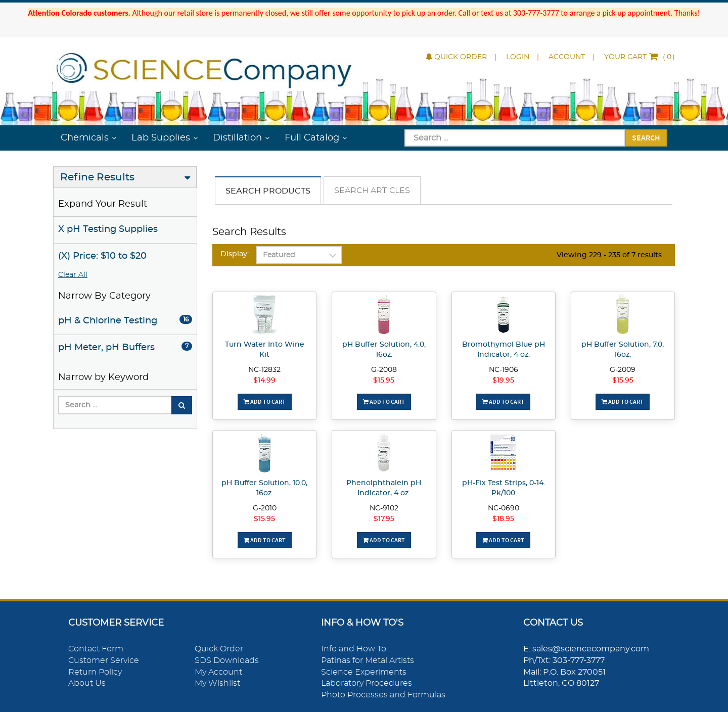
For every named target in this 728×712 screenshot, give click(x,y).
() (640, 57)
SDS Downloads (227, 660)
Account (567, 57)
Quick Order (456, 57)
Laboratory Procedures (367, 683)
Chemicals (85, 138)
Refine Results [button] (97, 177)
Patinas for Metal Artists (368, 660)
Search (646, 137)
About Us (87, 683)
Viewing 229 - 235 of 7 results (609, 255)
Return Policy (95, 672)
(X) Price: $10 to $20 (102, 256)
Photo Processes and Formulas (383, 695)
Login (518, 57)
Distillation (237, 138)
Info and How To (354, 649)
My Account (218, 672)
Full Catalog (312, 138)
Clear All (73, 275)
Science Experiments (364, 672)
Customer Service (104, 660)
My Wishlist (217, 683)
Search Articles (372, 191)
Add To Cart (265, 401)
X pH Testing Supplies (108, 229)
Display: (235, 254)
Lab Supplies (161, 138)
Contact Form (96, 649)
